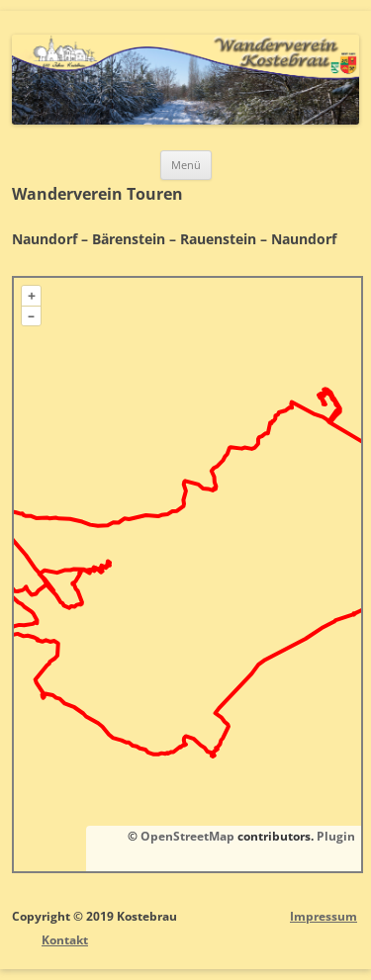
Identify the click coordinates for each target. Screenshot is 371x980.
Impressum (324, 916)
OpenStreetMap (187, 836)
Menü (186, 165)
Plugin (334, 836)
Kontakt (65, 940)
